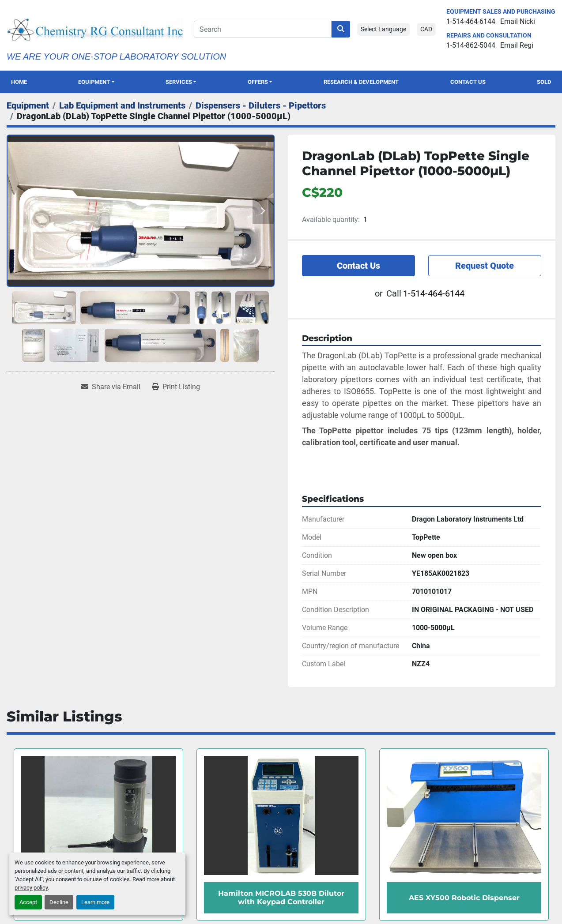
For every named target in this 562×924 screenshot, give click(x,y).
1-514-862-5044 (471, 45)
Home (19, 82)
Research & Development (361, 82)
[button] (96, 82)
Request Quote (485, 266)
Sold (544, 82)
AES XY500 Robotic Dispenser (464, 898)
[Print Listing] (176, 387)
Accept (28, 902)
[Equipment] (28, 105)
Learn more (95, 902)
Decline (59, 902)
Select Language (383, 29)
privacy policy (31, 888)
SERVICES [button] (179, 82)
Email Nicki (518, 21)
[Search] (263, 29)
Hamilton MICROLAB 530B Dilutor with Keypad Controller (281, 898)
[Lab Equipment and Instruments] (122, 105)
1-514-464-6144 (471, 21)
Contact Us (468, 82)
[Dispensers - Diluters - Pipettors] (261, 105)
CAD (426, 29)
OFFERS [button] (258, 82)
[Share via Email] (111, 387)
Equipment (94, 82)
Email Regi (517, 45)
